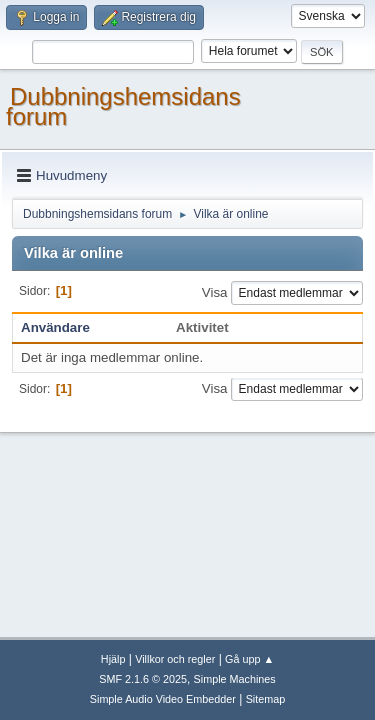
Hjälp (113, 659)
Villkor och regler (175, 659)
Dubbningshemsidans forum (123, 106)
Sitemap (266, 699)
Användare (55, 327)
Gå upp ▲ (249, 659)
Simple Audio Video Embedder (163, 699)
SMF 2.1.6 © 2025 (143, 679)
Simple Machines (235, 679)
